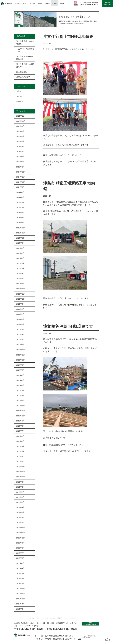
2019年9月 (20, 482)
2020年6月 (20, 436)
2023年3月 (20, 274)
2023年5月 (20, 263)
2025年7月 (20, 136)
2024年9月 (20, 187)
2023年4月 (20, 268)
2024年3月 (20, 218)
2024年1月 (20, 223)
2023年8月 (20, 248)
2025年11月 (21, 116)
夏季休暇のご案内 (23, 77)
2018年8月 (20, 548)
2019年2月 (20, 517)
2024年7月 (20, 197)
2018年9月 (20, 543)
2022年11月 (21, 294)
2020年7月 (20, 431)
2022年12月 (21, 289)
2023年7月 (20, 253)
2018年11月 (21, 533)
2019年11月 (21, 472)
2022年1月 (20, 345)
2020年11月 (21, 411)
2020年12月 (21, 406)
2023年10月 (21, 238)
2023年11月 (21, 233)
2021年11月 (21, 355)
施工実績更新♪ (22, 72)
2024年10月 (21, 182)
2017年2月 (20, 609)
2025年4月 (20, 151)
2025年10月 (21, 121)
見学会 (19, 96)
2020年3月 (20, 451)
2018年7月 (20, 553)
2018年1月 (20, 583)
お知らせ (20, 91)
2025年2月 (20, 162)
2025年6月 (20, 141)
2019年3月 (20, 512)
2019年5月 (20, 502)
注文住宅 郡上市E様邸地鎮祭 (25, 43)
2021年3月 (20, 395)
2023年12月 (21, 228)
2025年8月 (20, 131)
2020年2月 (20, 457)
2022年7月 (20, 314)
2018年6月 (20, 558)
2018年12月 (21, 528)
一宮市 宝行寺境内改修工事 (25, 50)
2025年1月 (20, 167)
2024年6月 (20, 202)
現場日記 (20, 101)
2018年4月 (20, 568)
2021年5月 (20, 385)
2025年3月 (20, 157)
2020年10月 (21, 416)
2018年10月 (21, 538)
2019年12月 (21, 467)
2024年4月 (20, 213)
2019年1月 (20, 522)
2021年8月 (20, 370)
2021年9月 (20, 365)
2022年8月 (20, 309)
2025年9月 (20, 126)
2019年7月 (20, 492)
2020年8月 (20, 426)
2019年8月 (20, 487)
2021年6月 (20, 380)
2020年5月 (20, 441)
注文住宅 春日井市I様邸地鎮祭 (25, 58)
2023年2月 (20, 279)
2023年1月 (20, 284)
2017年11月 (21, 594)
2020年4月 (20, 446)
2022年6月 (20, 319)
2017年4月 (20, 604)
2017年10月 (21, 599)
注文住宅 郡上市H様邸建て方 (25, 65)
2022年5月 (20, 324)
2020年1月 (20, 462)
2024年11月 (21, 177)
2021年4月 (20, 390)
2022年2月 (20, 339)
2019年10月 (21, 477)
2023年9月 (20, 243)
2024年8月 (20, 192)
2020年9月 (20, 421)
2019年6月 (20, 497)
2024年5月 (20, 207)
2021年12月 (21, 350)
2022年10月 (21, 299)
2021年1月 (20, 401)
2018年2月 (20, 578)
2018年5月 (20, 563)
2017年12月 (21, 589)
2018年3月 (20, 573)
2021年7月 (20, 375)
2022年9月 (20, 304)
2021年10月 (21, 360)
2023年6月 (20, 258)
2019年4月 (20, 507)
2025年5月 (20, 146)
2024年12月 (21, 172)
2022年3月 (20, 334)
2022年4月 (20, 329)
